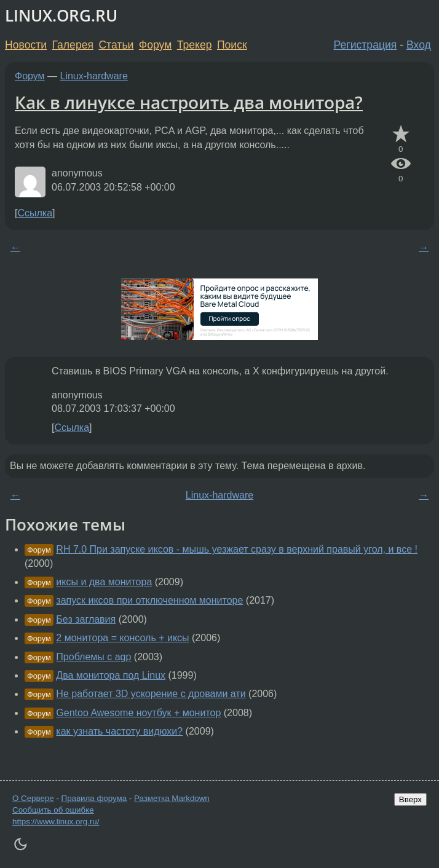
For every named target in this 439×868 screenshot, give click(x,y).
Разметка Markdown (172, 798)
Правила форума (94, 798)
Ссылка (35, 213)
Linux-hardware (94, 76)
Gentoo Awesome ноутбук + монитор (138, 713)
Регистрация (366, 45)
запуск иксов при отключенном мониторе (149, 600)
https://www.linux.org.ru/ (56, 822)
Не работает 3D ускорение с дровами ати (151, 694)
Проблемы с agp (93, 657)
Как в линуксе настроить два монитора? (189, 102)
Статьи (116, 45)
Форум (155, 45)
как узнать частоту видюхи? (119, 731)
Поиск (232, 45)
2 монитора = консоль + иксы (122, 638)
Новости (26, 45)
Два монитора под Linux (111, 675)
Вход (419, 45)
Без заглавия (86, 619)
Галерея (73, 45)
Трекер (195, 45)
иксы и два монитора (104, 582)
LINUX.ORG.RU (61, 16)
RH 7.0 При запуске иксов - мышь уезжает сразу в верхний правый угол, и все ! (237, 549)
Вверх (410, 799)
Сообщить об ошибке (53, 810)
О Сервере (33, 798)
